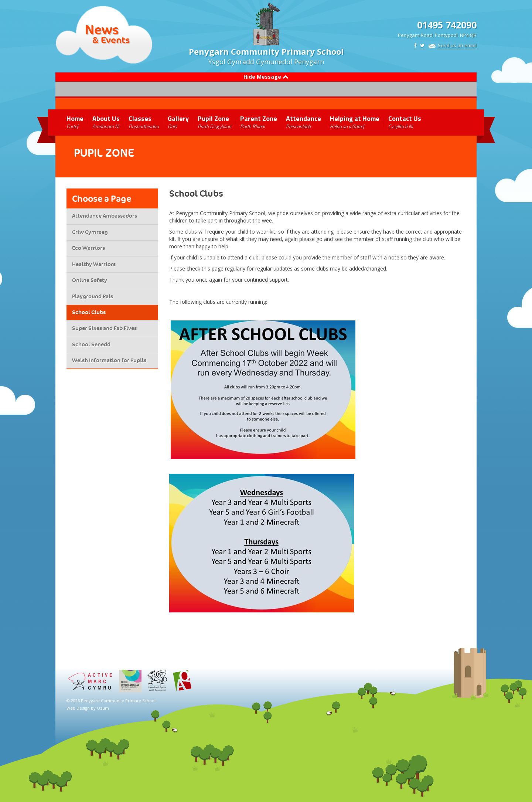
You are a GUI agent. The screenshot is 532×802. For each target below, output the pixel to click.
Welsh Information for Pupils (109, 360)
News (102, 30)
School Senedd (91, 344)
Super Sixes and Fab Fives (104, 328)
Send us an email (457, 45)
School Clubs (89, 312)
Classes (144, 122)
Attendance (303, 122)
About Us (106, 122)
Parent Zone (259, 122)
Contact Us (405, 122)
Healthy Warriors (94, 264)
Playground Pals (93, 296)
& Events (111, 40)
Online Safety (90, 280)
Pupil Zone (214, 122)
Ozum (103, 708)
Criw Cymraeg (90, 232)
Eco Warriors (88, 248)
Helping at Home (355, 122)
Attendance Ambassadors (105, 216)
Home (75, 122)
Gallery (178, 122)
